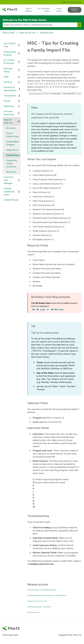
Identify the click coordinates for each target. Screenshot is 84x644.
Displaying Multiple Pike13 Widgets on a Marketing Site (47, 595)
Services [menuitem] (8, 82)
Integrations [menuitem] (12, 150)
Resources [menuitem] (11, 172)
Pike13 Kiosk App (33, 612)
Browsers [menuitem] (11, 128)
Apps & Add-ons (27, 33)
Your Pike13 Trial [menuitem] (10, 45)
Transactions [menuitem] (10, 96)
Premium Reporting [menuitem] (9, 113)
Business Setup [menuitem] (8, 70)
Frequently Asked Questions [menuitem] (12, 164)
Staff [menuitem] (6, 77)
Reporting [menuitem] (9, 106)
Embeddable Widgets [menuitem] (13, 143)
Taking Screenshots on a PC (37, 601)
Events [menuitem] (7, 101)
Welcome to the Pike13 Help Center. (25, 20)
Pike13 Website (28, 10)
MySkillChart (47, 33)
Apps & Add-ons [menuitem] (8, 121)
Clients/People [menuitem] (11, 200)
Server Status (59, 10)
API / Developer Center (43, 10)
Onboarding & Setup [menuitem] (10, 53)
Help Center (9, 33)
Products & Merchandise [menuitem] (10, 89)
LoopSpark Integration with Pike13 (39, 607)
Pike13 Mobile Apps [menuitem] (13, 135)
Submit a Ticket (75, 10)
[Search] (79, 25)
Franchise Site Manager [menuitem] (9, 180)
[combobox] (40, 25)
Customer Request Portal (72, 2)
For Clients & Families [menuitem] (9, 62)
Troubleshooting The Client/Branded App (42, 590)
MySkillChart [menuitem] (13, 155)
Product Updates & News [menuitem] (9, 192)
